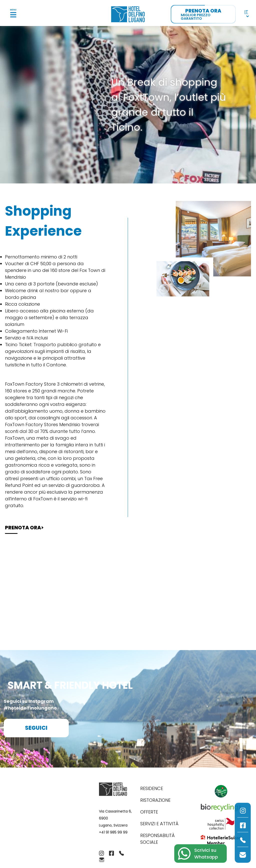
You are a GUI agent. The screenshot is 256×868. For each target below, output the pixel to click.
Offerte (149, 812)
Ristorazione (155, 800)
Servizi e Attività (159, 824)
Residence (152, 788)
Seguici (36, 728)
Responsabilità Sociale (157, 839)
